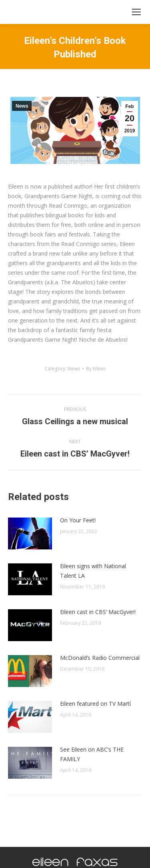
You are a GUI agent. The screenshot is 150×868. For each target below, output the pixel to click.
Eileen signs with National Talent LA (93, 571)
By (96, 369)
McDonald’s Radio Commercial (100, 658)
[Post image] (30, 533)
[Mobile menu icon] (136, 12)
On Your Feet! (78, 520)
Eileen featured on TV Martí (95, 704)
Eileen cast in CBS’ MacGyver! (98, 612)
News (22, 106)
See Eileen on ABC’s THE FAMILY (92, 754)
